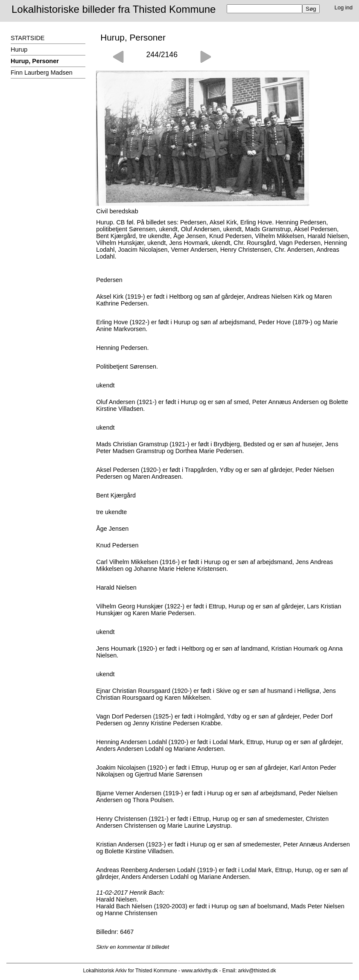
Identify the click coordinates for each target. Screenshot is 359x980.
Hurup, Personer (35, 61)
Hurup (19, 49)
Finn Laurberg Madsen (42, 73)
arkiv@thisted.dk (257, 971)
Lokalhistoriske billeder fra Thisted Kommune (114, 9)
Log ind (344, 7)
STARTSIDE (28, 38)
